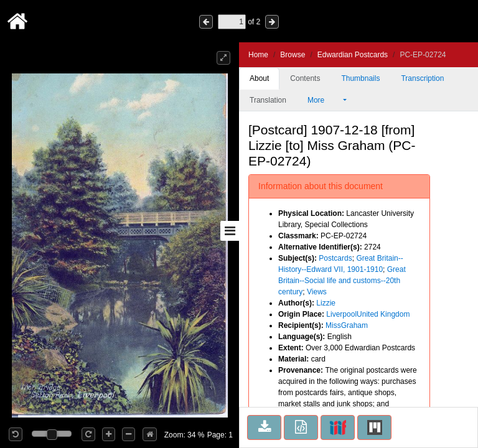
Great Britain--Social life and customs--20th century (342, 281)
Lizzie (326, 303)
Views (317, 292)
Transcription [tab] (422, 78)
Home (258, 55)
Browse (293, 55)
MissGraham (347, 325)
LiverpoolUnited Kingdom (368, 314)
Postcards (335, 258)
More (324, 100)
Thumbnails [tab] (360, 78)
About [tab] (259, 78)
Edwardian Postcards (353, 55)
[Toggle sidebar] (230, 231)
